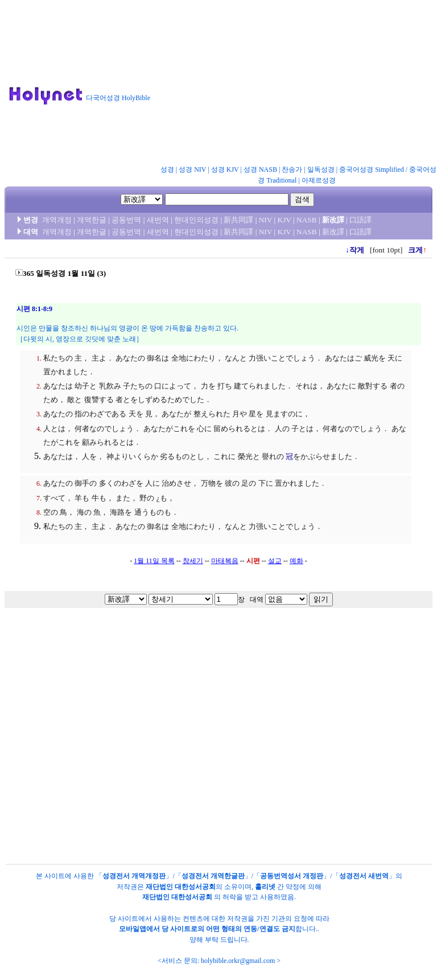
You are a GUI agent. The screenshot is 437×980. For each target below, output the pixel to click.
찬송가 (292, 169)
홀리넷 (265, 887)
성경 (167, 169)
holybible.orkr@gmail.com (238, 961)
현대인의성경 (196, 220)
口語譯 (360, 220)
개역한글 (92, 220)
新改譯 (333, 232)
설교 (275, 561)
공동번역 (126, 220)
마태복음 (225, 561)
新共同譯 (238, 220)
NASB (307, 220)
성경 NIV (192, 169)
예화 (296, 561)
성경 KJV (225, 169)
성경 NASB (260, 169)
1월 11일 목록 (154, 561)
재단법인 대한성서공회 (181, 887)
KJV (285, 220)
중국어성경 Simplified (372, 169)
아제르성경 (319, 180)
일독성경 (321, 169)
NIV (265, 220)
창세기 (193, 561)
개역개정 (57, 220)
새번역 (158, 220)
